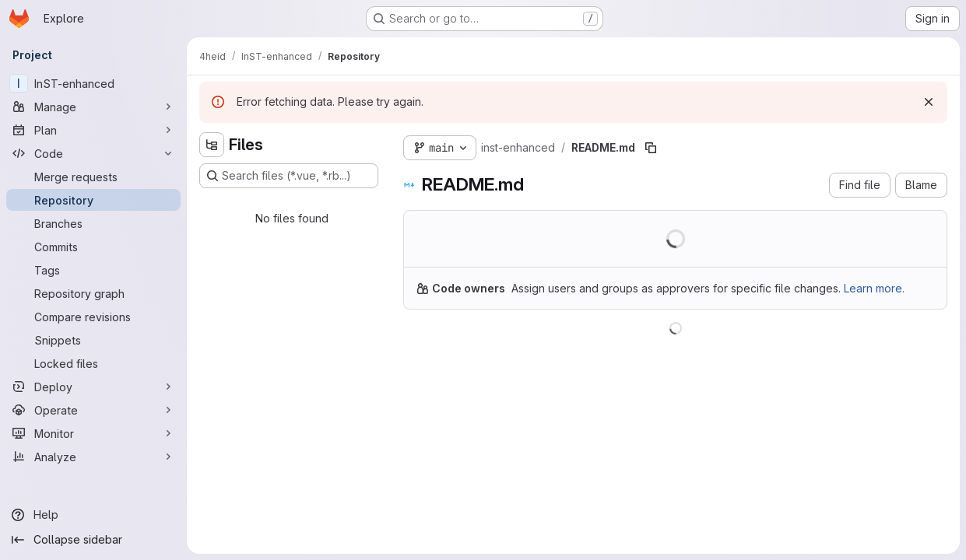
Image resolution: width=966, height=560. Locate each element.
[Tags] (93, 270)
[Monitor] (93, 433)
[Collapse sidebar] (93, 540)
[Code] (93, 153)
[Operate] (93, 410)
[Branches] (93, 223)
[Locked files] (93, 363)
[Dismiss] (929, 102)
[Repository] (93, 200)
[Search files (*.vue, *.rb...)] (289, 176)
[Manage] (93, 107)
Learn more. (874, 288)
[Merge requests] (93, 177)
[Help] (93, 515)
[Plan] (93, 130)
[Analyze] (93, 457)
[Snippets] (93, 340)
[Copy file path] (651, 148)
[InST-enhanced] (93, 83)
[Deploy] (93, 387)
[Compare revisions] (93, 317)
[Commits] (93, 247)
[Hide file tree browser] (212, 145)
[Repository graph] (93, 293)
